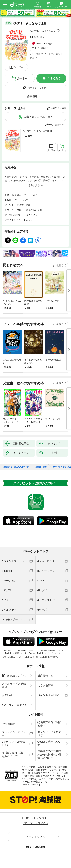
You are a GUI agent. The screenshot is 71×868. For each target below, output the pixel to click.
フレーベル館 (21, 200)
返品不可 (34, 58)
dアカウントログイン (15, 705)
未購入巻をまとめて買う (38, 117)
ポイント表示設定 (48, 695)
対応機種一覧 (45, 676)
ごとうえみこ (49, 31)
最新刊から (61, 125)
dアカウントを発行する (36, 818)
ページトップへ (36, 837)
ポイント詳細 (39, 48)
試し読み (19, 67)
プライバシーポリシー (14, 734)
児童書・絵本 (24, 205)
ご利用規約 (9, 724)
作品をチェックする (38, 88)
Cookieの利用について (50, 743)
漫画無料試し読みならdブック (16, 467)
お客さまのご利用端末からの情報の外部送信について (49, 754)
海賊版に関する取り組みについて (14, 754)
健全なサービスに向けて (49, 734)
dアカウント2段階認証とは (14, 743)
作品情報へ (34, 96)
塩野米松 (35, 31)
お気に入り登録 (59, 108)
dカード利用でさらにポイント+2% (45, 54)
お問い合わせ (10, 695)
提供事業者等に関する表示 (49, 724)
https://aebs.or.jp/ (33, 785)
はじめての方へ (14, 676)
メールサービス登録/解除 (14, 685)
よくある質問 (45, 685)
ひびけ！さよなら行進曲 (37, 131)
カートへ (22, 78)
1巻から (49, 125)
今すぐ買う (54, 78)
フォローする (58, 31)
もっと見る (58, 265)
